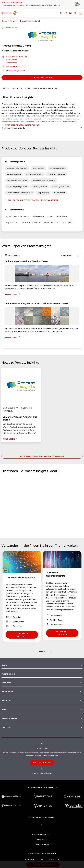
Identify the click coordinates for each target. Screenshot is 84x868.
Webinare (6, 701)
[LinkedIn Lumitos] (42, 824)
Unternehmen (8, 674)
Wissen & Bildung (10, 718)
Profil (6, 88)
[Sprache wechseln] (70, 13)
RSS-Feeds (6, 727)
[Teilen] (66, 13)
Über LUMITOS (41, 839)
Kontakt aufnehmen (42, 78)
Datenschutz (53, 859)
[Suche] (61, 13)
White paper (7, 692)
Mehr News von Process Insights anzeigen (42, 456)
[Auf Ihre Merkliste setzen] (75, 14)
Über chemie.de (42, 844)
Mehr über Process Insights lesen (21, 125)
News (28, 88)
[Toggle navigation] (81, 14)
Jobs (4, 709)
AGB (41, 859)
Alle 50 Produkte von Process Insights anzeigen (32, 200)
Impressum (30, 859)
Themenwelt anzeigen (22, 635)
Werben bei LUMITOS (41, 834)
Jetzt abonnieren (42, 763)
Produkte (17, 88)
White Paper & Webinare (45, 88)
